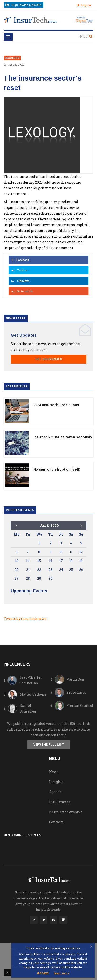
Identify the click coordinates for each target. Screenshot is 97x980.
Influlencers (60, 802)
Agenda (55, 792)
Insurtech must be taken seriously (63, 437)
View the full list (49, 745)
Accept (43, 973)
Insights (56, 782)
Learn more (61, 973)
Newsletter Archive (66, 812)
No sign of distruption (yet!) (57, 469)
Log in (84, 5)
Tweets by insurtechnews (25, 619)
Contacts (56, 822)
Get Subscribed (49, 359)
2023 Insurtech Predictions (56, 405)
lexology (12, 58)
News (54, 772)
